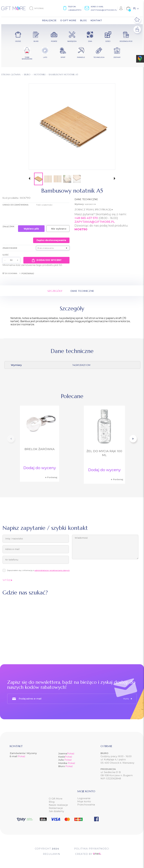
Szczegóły (55, 291)
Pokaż (22, 756)
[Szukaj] (39, 8)
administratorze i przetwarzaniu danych (52, 570)
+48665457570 (75, 10)
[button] (29, 179)
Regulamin (52, 854)
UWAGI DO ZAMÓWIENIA (15, 205)
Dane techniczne (82, 291)
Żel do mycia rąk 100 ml (104, 453)
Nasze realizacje (58, 805)
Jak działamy (56, 811)
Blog (52, 802)
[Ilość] (11, 260)
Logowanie (84, 798)
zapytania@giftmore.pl (104, 10)
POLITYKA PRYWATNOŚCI (92, 849)
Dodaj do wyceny (46, 260)
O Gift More (56, 799)
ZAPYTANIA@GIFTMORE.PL (95, 222)
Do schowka (10, 273)
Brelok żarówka (40, 449)
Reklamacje (56, 808)
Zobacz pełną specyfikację (94, 209)
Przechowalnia (86, 805)
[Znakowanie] (53, 248)
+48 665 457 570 (86, 218)
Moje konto (84, 801)
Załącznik (8, 226)
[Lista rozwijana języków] (136, 8)
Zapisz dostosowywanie (51, 240)
